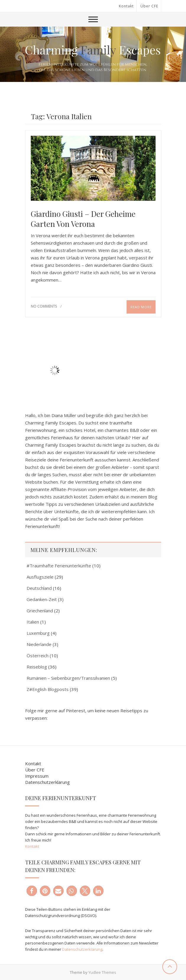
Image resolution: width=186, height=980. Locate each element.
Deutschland (39, 588)
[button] (32, 891)
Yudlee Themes (102, 972)
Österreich (38, 656)
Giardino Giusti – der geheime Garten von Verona (83, 219)
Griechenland (40, 611)
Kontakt (126, 6)
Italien (33, 622)
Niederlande (39, 644)
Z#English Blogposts (48, 689)
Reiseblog (37, 667)
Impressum (37, 776)
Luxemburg (38, 633)
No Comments (44, 306)
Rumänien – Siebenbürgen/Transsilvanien (68, 678)
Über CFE (149, 6)
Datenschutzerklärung (47, 782)
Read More (141, 307)
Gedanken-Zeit (42, 599)
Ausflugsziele (40, 577)
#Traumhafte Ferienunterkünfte (59, 566)
